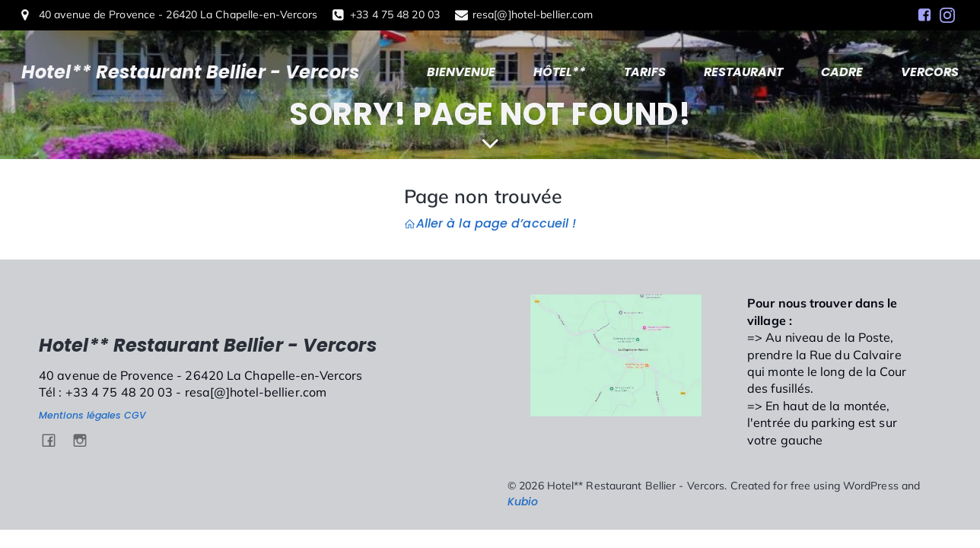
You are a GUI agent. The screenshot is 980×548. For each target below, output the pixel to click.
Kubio (523, 502)
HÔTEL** (560, 72)
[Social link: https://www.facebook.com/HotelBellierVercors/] (924, 15)
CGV (135, 415)
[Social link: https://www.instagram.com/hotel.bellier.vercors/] (947, 15)
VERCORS (930, 72)
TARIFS (645, 72)
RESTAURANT (743, 72)
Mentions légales (80, 415)
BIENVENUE (461, 72)
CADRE (842, 72)
